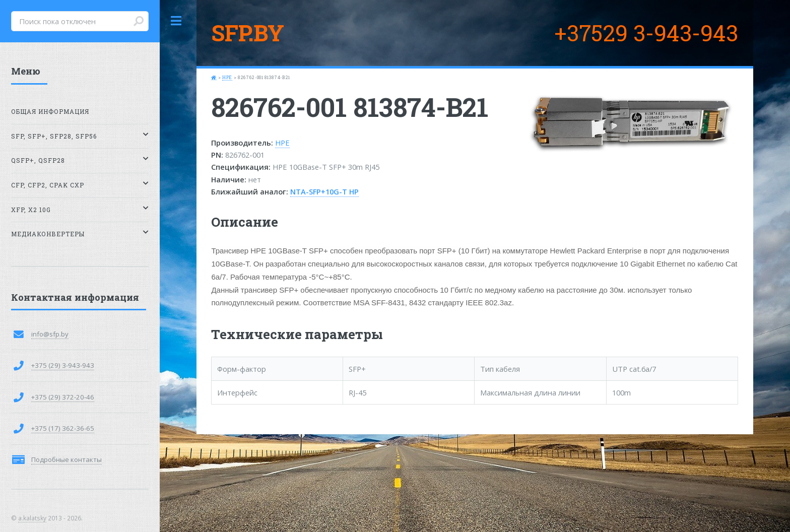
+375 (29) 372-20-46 (63, 397)
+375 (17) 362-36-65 (63, 428)
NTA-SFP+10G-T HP (324, 191)
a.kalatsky (32, 518)
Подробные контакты (67, 459)
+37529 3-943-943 (646, 33)
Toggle (176, 21)
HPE (227, 77)
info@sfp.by (50, 334)
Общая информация (50, 112)
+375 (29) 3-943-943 (63, 365)
